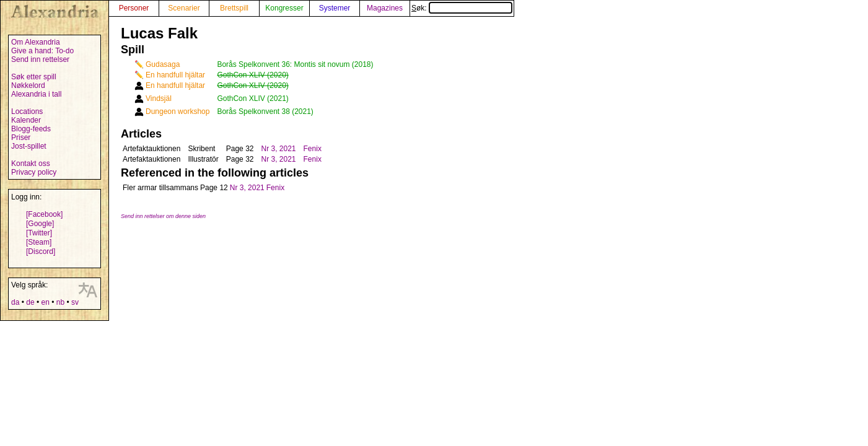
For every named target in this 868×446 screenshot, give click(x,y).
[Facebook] (44, 214)
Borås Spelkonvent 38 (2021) (265, 111)
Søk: (462, 8)
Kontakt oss (31, 164)
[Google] (40, 224)
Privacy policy (34, 172)
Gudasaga (163, 64)
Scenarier (184, 8)
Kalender (26, 120)
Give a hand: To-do (42, 51)
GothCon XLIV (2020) (252, 75)
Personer (134, 8)
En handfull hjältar (175, 75)
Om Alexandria (36, 42)
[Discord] (41, 251)
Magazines (385, 8)
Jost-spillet (29, 146)
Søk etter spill (34, 77)
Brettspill (234, 8)
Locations (27, 111)
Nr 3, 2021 (278, 149)
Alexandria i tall (36, 94)
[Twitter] (39, 233)
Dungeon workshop (178, 111)
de (30, 302)
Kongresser (284, 8)
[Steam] (39, 242)
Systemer (335, 8)
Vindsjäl (159, 98)
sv (75, 302)
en (45, 302)
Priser (21, 138)
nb (60, 302)
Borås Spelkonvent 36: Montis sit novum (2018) (295, 64)
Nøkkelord (28, 85)
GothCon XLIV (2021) (252, 98)
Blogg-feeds (31, 129)
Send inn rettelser (40, 59)
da (15, 302)
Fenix (313, 149)
